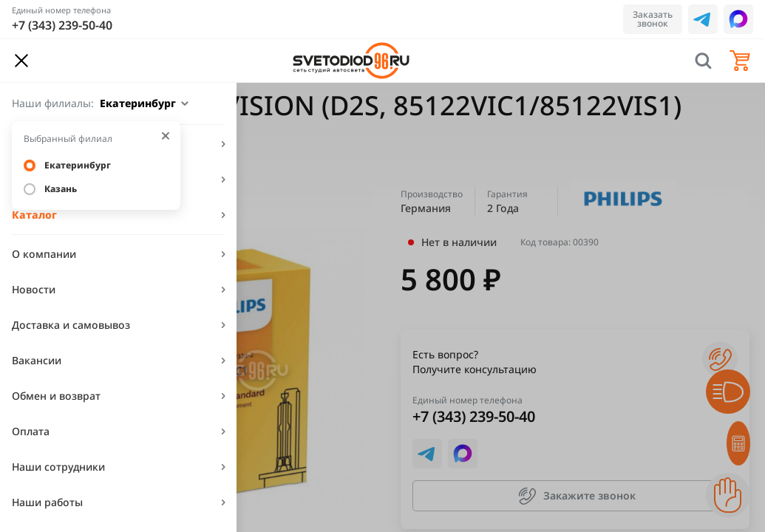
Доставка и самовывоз (71, 325)
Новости (34, 289)
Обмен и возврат (56, 396)
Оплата (31, 431)
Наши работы (47, 502)
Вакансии (37, 360)
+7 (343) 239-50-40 (62, 25)
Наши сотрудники (58, 467)
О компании (44, 254)
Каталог (34, 215)
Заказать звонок (653, 19)
